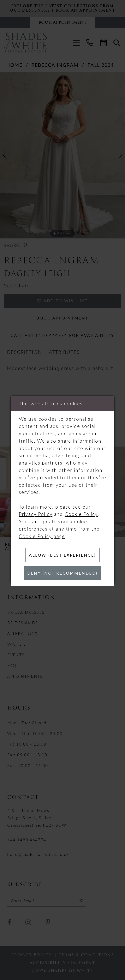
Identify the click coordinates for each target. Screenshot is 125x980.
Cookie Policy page (42, 536)
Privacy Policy (36, 514)
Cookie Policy (81, 514)
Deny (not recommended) (62, 573)
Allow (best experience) (62, 555)
